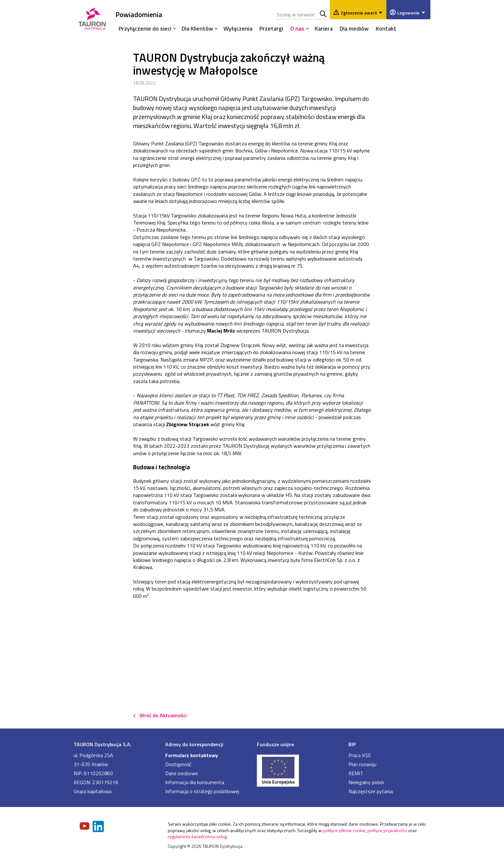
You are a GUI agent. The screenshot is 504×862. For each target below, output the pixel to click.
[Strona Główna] (92, 18)
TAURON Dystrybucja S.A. (103, 744)
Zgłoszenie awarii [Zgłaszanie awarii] (363, 13)
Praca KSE (360, 755)
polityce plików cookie (344, 830)
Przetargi (271, 28)
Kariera (324, 28)
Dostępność (178, 764)
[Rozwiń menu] (173, 28)
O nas (297, 28)
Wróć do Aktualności (163, 715)
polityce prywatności (387, 830)
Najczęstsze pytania (371, 791)
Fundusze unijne (275, 744)
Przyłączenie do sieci (145, 28)
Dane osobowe (182, 773)
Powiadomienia (139, 14)
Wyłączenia (238, 28)
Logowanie (412, 13)
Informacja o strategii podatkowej (202, 791)
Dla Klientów (197, 28)
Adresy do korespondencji (194, 744)
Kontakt (386, 28)
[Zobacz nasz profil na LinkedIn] (99, 827)
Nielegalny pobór (366, 782)
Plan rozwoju (362, 764)
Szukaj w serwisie (324, 14)
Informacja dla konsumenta (195, 782)
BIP (352, 744)
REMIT (356, 773)
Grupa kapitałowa (93, 791)
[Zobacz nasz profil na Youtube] (85, 827)
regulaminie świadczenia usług (197, 836)
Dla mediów (354, 28)
